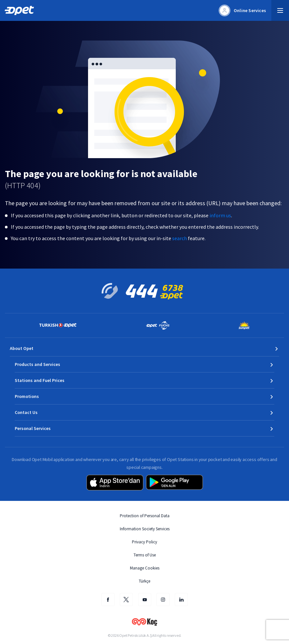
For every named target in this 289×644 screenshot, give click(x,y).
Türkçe (144, 581)
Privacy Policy (144, 542)
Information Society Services (145, 529)
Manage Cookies (145, 568)
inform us (220, 215)
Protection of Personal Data (145, 516)
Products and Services (37, 364)
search (180, 238)
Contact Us (26, 412)
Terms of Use (145, 555)
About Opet (22, 348)
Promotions (27, 396)
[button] (280, 10)
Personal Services (33, 428)
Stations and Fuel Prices (40, 380)
